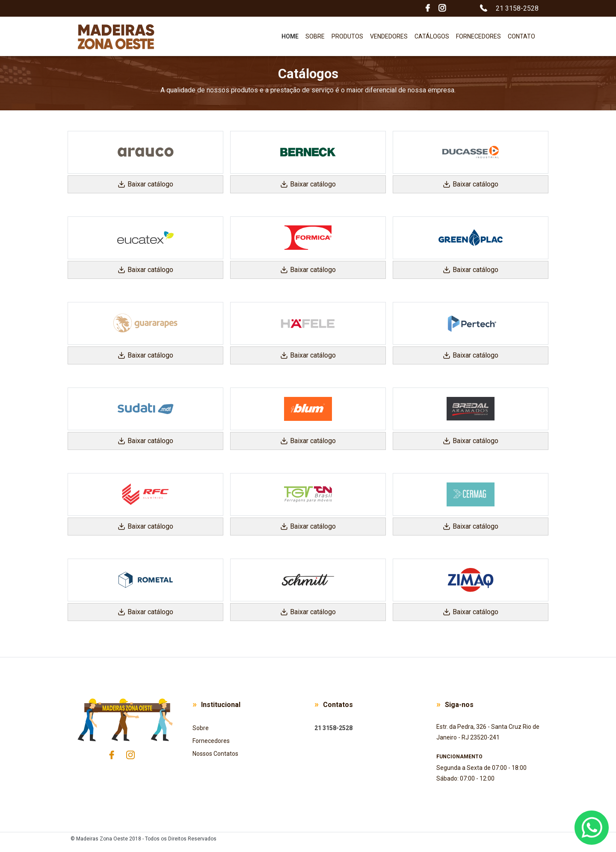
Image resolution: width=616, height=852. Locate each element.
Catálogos (432, 36)
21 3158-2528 (333, 728)
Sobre (315, 36)
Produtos (347, 36)
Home (292, 35)
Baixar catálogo (145, 184)
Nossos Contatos (215, 754)
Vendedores (389, 36)
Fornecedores (478, 36)
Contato (521, 36)
